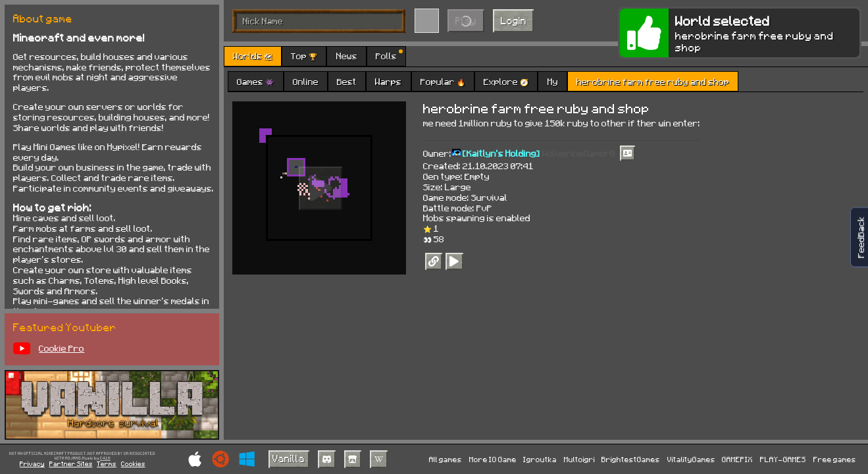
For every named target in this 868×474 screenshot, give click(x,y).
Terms (107, 463)
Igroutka (540, 459)
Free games (835, 459)
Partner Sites (71, 463)
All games (446, 459)
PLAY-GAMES (783, 459)
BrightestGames (631, 459)
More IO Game (493, 459)
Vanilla (289, 458)
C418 (105, 458)
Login (514, 20)
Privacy (32, 463)
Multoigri (579, 459)
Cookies (133, 463)
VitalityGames (691, 459)
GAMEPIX (737, 459)
